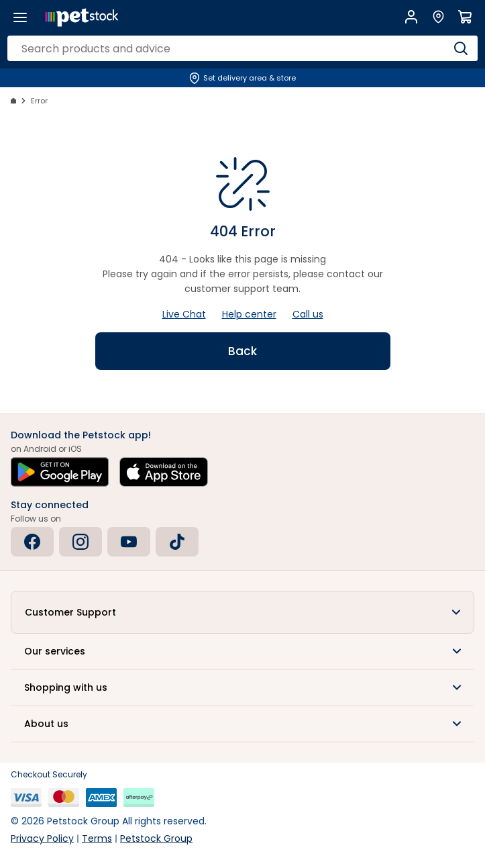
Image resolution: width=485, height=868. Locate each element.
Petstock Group (156, 838)
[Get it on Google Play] (60, 472)
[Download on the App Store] (164, 472)
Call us (308, 314)
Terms (97, 838)
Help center (249, 314)
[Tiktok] (177, 542)
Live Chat (184, 314)
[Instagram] (80, 542)
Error (39, 101)
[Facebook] (32, 542)
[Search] (461, 48)
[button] (242, 612)
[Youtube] (129, 542)
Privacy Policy (42, 838)
